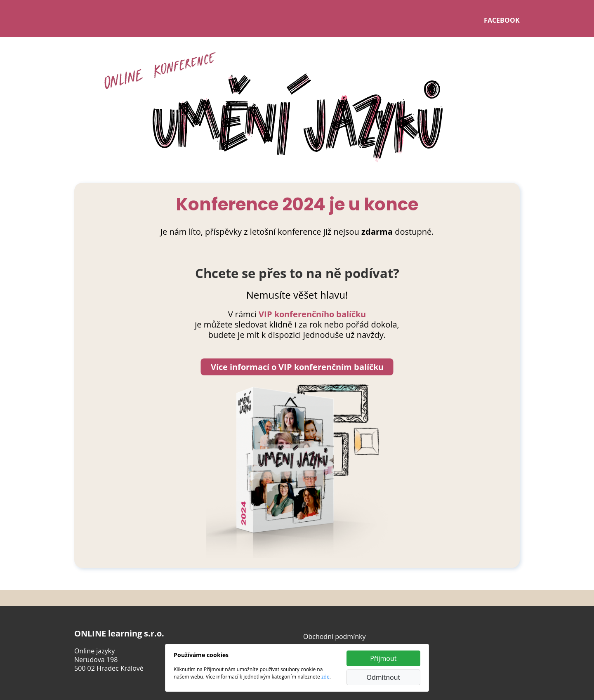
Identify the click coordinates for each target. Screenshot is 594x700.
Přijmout (383, 658)
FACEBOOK (502, 20)
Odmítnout (383, 677)
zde (325, 677)
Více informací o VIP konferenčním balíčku (297, 367)
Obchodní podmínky (334, 636)
